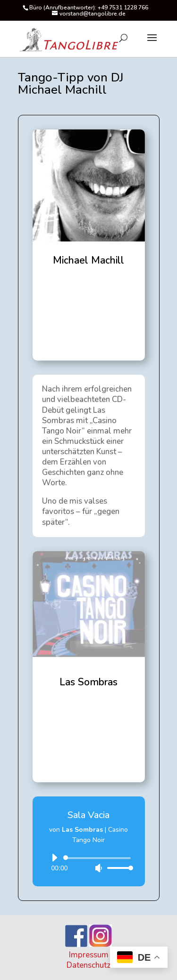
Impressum (89, 955)
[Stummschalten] (99, 868)
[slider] (99, 858)
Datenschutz (88, 965)
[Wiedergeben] (54, 858)
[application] (89, 863)
